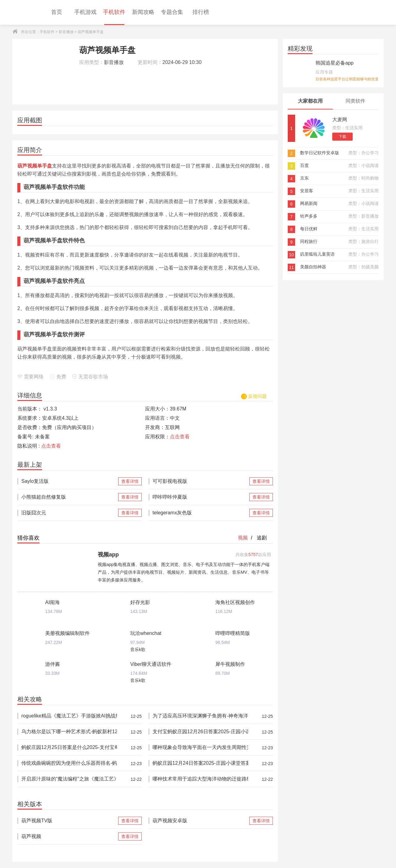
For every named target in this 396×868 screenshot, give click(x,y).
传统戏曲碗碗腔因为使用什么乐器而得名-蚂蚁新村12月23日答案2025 (69, 763)
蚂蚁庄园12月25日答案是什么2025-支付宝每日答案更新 (69, 748)
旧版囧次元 (69, 513)
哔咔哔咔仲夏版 (200, 497)
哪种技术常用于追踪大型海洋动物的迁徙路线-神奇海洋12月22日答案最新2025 (200, 779)
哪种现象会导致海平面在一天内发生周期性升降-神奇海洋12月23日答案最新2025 (200, 748)
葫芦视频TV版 (69, 821)
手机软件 (47, 32)
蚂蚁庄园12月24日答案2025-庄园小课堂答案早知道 (200, 763)
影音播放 (66, 32)
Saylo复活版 (69, 481)
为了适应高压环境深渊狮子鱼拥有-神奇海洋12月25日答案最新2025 (200, 716)
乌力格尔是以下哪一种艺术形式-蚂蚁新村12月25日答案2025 (69, 732)
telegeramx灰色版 (200, 513)
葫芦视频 (69, 836)
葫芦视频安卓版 (200, 821)
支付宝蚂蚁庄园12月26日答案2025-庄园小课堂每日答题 (200, 732)
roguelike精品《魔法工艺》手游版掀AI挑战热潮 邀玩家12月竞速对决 (69, 716)
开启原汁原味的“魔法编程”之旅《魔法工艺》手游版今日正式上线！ (69, 779)
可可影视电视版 (200, 481)
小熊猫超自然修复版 (69, 497)
